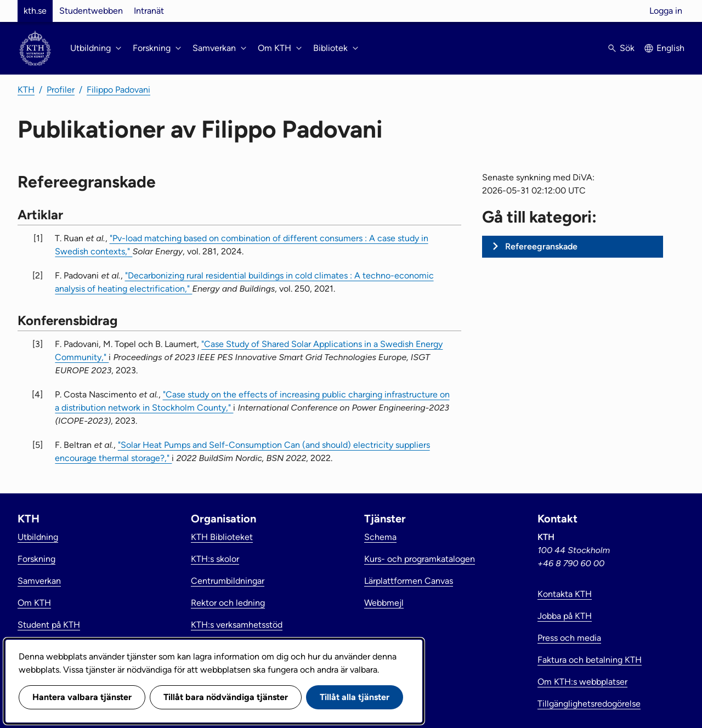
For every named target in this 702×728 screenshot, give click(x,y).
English (670, 48)
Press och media (569, 638)
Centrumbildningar (228, 581)
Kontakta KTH (565, 594)
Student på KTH (49, 625)
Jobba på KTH (565, 616)
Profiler (61, 90)
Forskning (36, 559)
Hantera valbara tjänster (82, 697)
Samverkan (39, 581)
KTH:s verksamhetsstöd (237, 625)
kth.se (35, 11)
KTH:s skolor (215, 559)
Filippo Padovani (118, 90)
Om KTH (34, 603)
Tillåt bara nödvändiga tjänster (226, 697)
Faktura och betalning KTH (590, 660)
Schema (380, 537)
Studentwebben (91, 11)
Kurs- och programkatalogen (420, 559)
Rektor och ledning (228, 603)
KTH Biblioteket (222, 537)
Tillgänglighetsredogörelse (589, 704)
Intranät (149, 11)
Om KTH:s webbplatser (582, 682)
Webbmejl (384, 603)
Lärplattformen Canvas (409, 581)
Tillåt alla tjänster (355, 697)
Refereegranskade (541, 246)
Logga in (666, 11)
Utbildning (38, 537)
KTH (26, 90)
